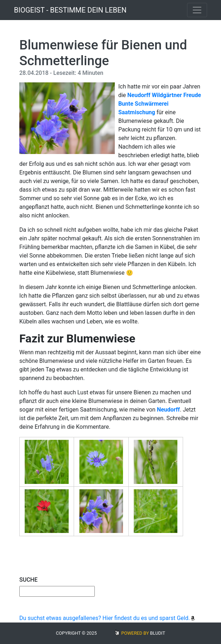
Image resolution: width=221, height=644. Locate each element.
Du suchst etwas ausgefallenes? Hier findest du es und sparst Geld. (107, 618)
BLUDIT (158, 633)
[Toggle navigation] (197, 10)
